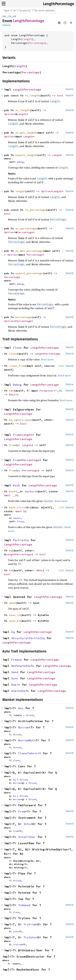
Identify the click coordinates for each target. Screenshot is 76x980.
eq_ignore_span (20, 420)
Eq (13, 632)
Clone (17, 348)
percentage (23, 317)
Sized (20, 521)
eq (11, 550)
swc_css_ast (9, 16)
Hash (16, 485)
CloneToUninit (30, 753)
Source (6, 25)
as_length (23, 110)
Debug (20, 162)
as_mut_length (26, 133)
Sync (15, 678)
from (12, 445)
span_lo (15, 615)
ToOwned (24, 905)
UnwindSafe (20, 691)
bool (60, 95)
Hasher (30, 491)
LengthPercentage (59, 4)
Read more (47, 359)
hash (12, 491)
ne (11, 570)
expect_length (26, 155)
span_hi (15, 621)
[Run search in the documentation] (38, 11)
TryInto (30, 937)
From (16, 435)
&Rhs (39, 570)
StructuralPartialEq (28, 638)
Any (21, 708)
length (20, 191)
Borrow (23, 727)
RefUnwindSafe (23, 666)
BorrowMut (26, 740)
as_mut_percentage (29, 251)
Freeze (17, 660)
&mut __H (11, 495)
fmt (11, 391)
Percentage (37, 43)
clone (13, 354)
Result (14, 394)
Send (15, 672)
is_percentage (35, 210)
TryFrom (30, 924)
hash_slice (17, 507)
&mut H (20, 511)
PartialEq (21, 540)
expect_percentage (29, 273)
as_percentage (26, 228)
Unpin (16, 685)
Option (9, 114)
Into (27, 824)
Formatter (47, 391)
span (12, 603)
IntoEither (27, 837)
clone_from (17, 366)
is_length (32, 95)
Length (27, 39)
